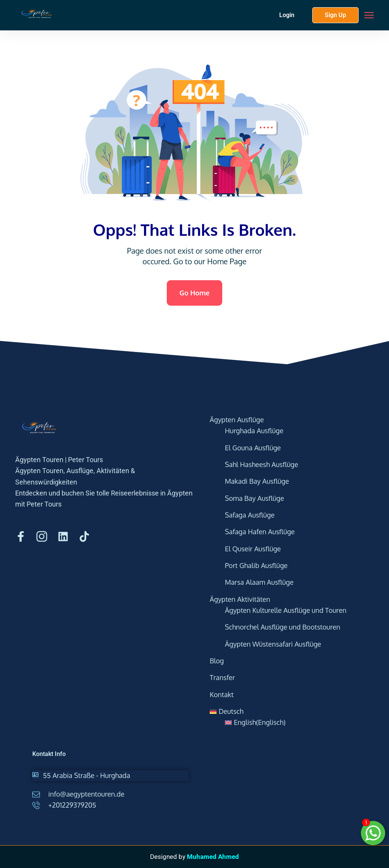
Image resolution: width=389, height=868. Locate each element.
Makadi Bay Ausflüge (257, 481)
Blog (217, 661)
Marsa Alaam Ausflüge (259, 582)
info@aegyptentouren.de (86, 794)
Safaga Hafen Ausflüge (260, 532)
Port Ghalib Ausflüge (256, 565)
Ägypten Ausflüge (237, 420)
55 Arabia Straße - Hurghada (87, 775)
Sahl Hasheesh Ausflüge (262, 464)
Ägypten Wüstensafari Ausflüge (273, 644)
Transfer (222, 677)
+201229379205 (72, 805)
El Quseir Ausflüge (253, 549)
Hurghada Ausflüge (254, 431)
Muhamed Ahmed (213, 857)
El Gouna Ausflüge (253, 448)
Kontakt (222, 694)
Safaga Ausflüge (250, 515)
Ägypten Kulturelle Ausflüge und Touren (286, 610)
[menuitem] (289, 711)
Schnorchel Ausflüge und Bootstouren (283, 627)
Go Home (194, 293)
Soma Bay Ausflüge (255, 498)
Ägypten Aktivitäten (240, 599)
